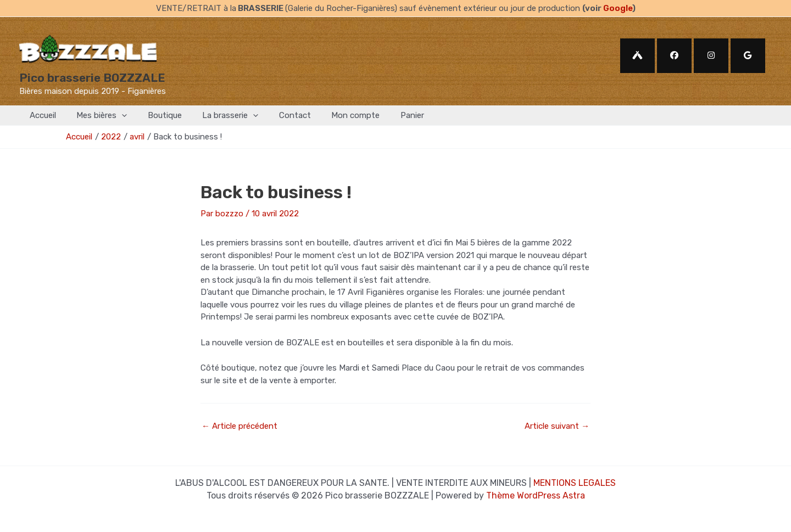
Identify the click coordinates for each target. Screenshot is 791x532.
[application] (116, 116)
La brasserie (216, 116)
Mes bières (96, 116)
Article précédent (239, 426)
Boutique (154, 115)
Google (618, 8)
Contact (276, 115)
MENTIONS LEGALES (575, 483)
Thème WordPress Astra (536, 495)
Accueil (41, 115)
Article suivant (557, 426)
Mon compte (333, 115)
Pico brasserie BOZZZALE (92, 78)
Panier (385, 115)
